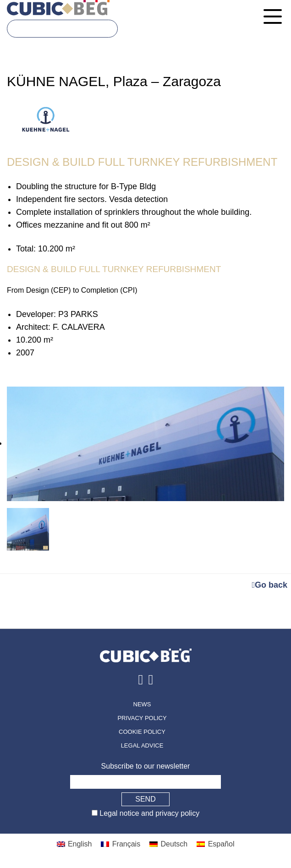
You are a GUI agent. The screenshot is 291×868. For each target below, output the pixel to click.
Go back (269, 585)
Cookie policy (142, 732)
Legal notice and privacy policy (148, 813)
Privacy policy (142, 718)
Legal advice (142, 745)
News (142, 704)
